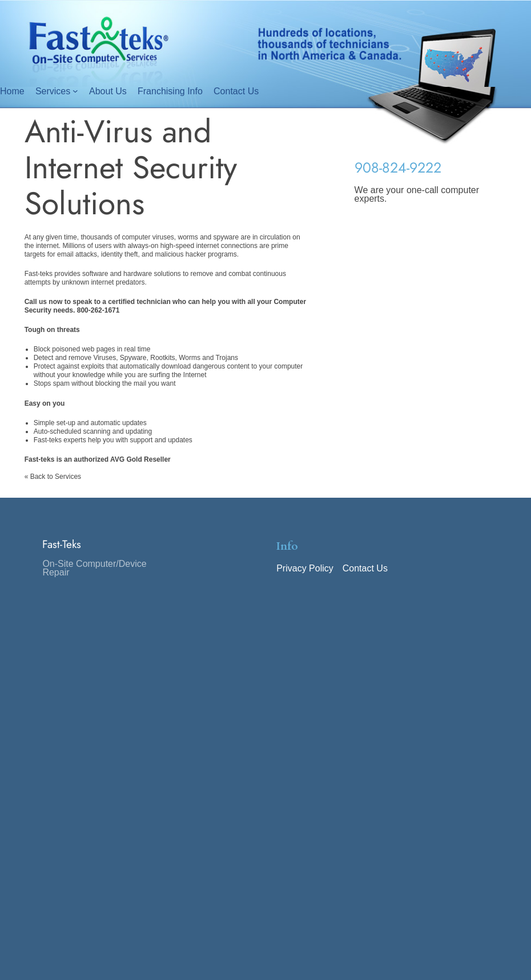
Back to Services (56, 477)
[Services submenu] (75, 91)
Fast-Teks (62, 544)
